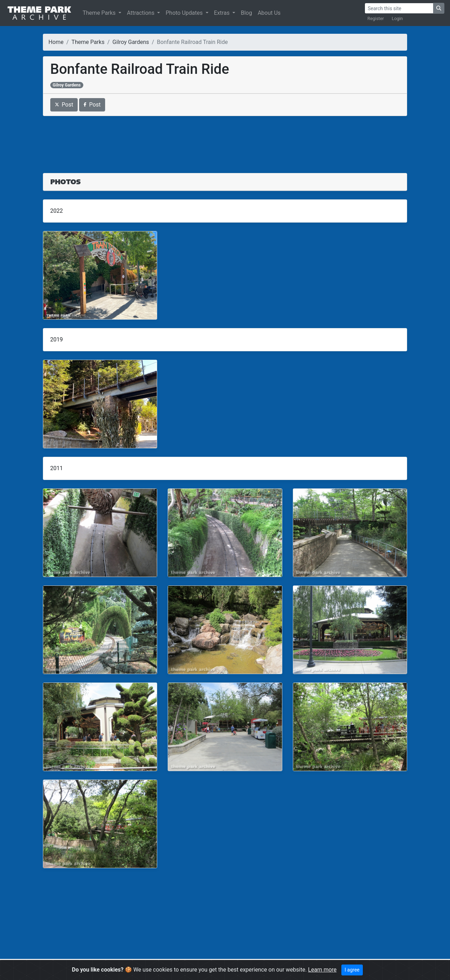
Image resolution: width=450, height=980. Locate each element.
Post (64, 105)
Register (376, 18)
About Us (269, 13)
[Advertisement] (225, 140)
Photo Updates (185, 13)
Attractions (141, 13)
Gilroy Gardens (131, 42)
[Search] (399, 8)
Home (56, 42)
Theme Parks (100, 13)
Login (397, 18)
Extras (223, 13)
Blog (246, 13)
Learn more (322, 970)
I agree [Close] (352, 970)
